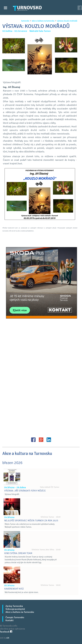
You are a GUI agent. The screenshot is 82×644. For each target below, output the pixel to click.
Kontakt (9, 620)
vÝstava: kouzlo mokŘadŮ (67, 21)
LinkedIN (49, 440)
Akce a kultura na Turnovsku (20, 612)
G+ (41, 440)
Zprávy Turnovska (14, 606)
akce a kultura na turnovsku (43, 21)
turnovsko (25, 21)
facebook (6, 632)
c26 (8, 638)
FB (33, 440)
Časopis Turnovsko (15, 617)
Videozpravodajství (15, 609)
